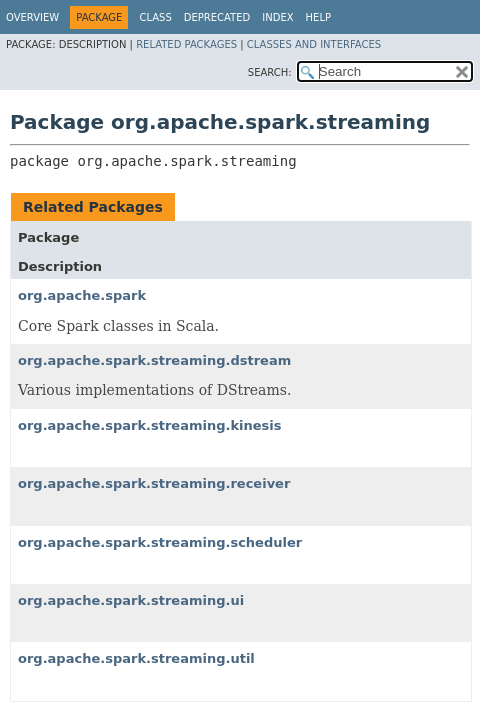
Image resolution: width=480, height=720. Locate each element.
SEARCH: (270, 72)
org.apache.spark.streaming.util (136, 658)
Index (277, 17)
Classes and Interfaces (314, 44)
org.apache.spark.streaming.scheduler (160, 542)
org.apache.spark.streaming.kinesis (150, 425)
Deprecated (217, 17)
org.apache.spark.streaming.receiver (154, 483)
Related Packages (186, 44)
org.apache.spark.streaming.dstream (154, 360)
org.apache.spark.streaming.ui (131, 600)
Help (318, 17)
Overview (32, 17)
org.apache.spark (82, 295)
